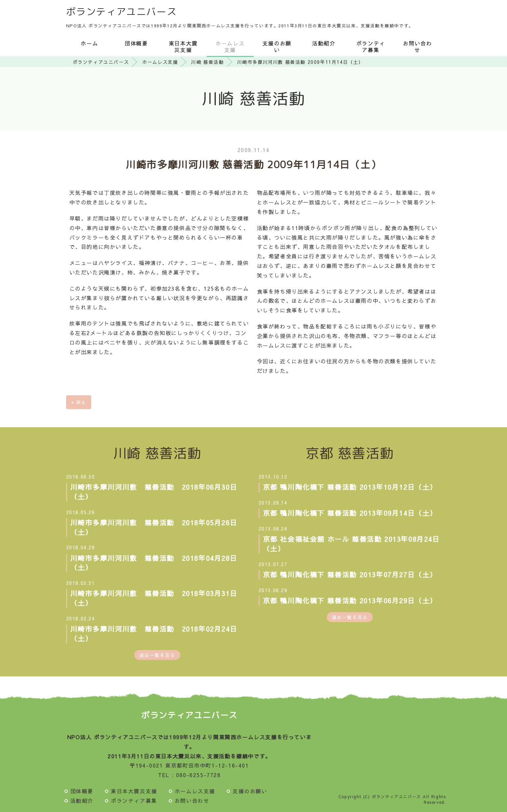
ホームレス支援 (230, 46)
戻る (79, 402)
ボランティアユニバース (122, 12)
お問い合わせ (418, 46)
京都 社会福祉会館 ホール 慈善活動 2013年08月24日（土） (351, 544)
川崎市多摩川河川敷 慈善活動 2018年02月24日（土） (154, 634)
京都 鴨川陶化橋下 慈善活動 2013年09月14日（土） (350, 513)
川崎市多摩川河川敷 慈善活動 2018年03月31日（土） (154, 598)
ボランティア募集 (371, 46)
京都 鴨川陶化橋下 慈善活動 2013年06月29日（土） (350, 601)
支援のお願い (277, 46)
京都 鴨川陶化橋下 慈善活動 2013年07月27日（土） (350, 575)
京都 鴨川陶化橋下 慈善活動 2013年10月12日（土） (350, 487)
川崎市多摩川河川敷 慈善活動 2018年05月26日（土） (154, 527)
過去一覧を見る (157, 655)
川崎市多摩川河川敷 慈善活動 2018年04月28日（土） (154, 563)
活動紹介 (324, 43)
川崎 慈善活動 (207, 62)
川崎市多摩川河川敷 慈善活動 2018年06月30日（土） (154, 492)
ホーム (89, 43)
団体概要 (136, 43)
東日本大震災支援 (183, 46)
